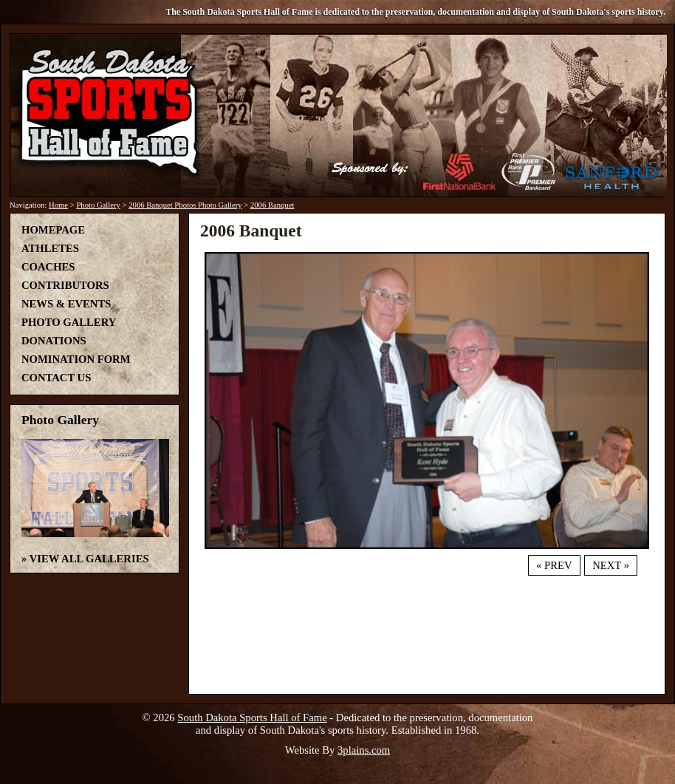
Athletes (50, 248)
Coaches (48, 267)
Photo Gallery (98, 205)
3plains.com (364, 750)
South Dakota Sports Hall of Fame (252, 717)
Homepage (53, 230)
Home (58, 205)
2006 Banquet (273, 205)
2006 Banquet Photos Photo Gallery (185, 205)
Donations (54, 341)
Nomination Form (76, 359)
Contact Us (56, 378)
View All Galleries (89, 559)
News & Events (66, 304)
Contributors (65, 285)
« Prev (554, 565)
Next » (611, 565)
